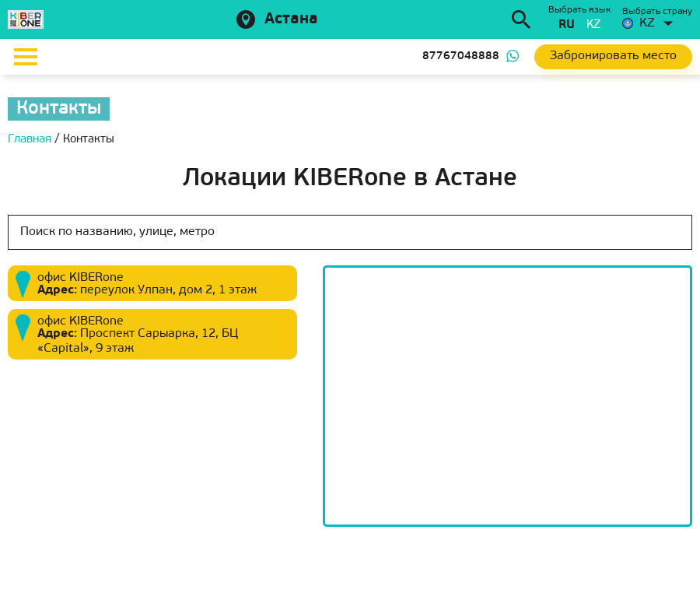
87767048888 (461, 56)
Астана (291, 19)
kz (593, 25)
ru (567, 25)
